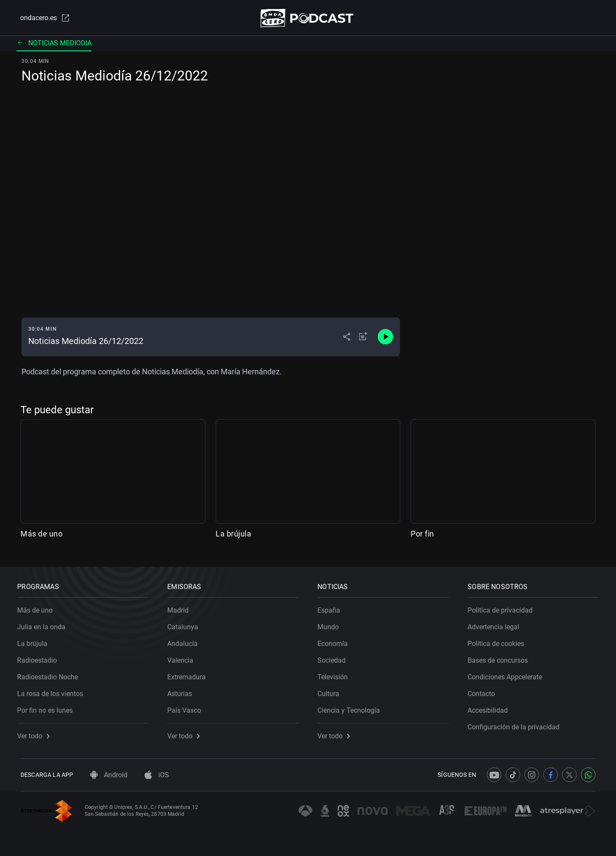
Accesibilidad (491, 707)
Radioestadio (40, 657)
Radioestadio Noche (51, 674)
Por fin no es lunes (48, 707)
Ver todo (37, 733)
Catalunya (186, 624)
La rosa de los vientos (53, 691)
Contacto (485, 691)
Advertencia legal (497, 624)
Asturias (183, 691)
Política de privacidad (503, 607)
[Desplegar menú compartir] (347, 339)
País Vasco (188, 707)
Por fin (422, 535)
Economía (336, 641)
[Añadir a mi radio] (363, 339)
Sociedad (335, 657)
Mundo (332, 624)
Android (109, 775)
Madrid (181, 607)
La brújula (233, 535)
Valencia (184, 657)
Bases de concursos (501, 657)
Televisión (336, 674)
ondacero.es (41, 19)
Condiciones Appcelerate (508, 674)
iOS (157, 775)
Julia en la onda (45, 624)
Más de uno (41, 535)
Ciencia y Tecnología (352, 707)
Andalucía (186, 641)
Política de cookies (499, 641)
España (332, 607)
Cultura (332, 691)
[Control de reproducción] (385, 339)
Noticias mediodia (54, 45)
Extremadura (190, 674)
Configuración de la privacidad (517, 724)
